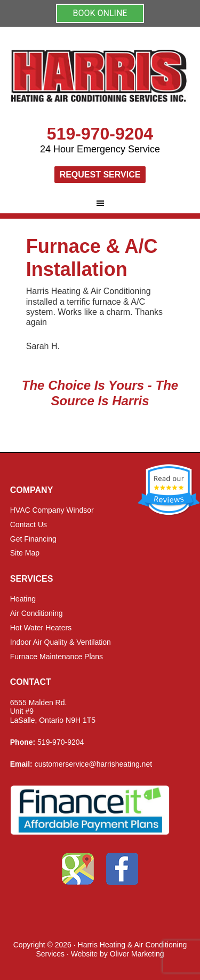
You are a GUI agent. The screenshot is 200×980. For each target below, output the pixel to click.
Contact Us (29, 524)
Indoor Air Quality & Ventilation (61, 642)
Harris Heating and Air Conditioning (100, 80)
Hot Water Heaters (41, 628)
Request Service (100, 175)
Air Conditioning (37, 613)
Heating (23, 599)
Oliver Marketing (137, 954)
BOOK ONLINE (100, 13)
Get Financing (33, 539)
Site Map (25, 553)
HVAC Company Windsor (52, 510)
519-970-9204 (100, 134)
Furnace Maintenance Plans (57, 657)
